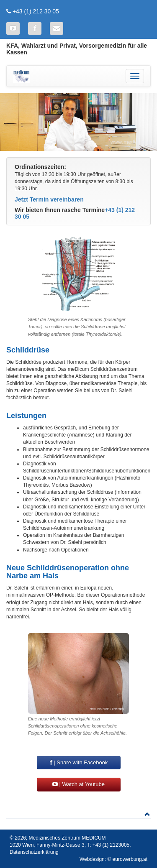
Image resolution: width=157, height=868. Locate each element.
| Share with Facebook (79, 762)
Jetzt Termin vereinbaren (49, 199)
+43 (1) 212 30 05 (36, 11)
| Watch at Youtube (78, 784)
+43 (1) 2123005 (111, 845)
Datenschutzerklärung (34, 852)
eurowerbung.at (130, 859)
